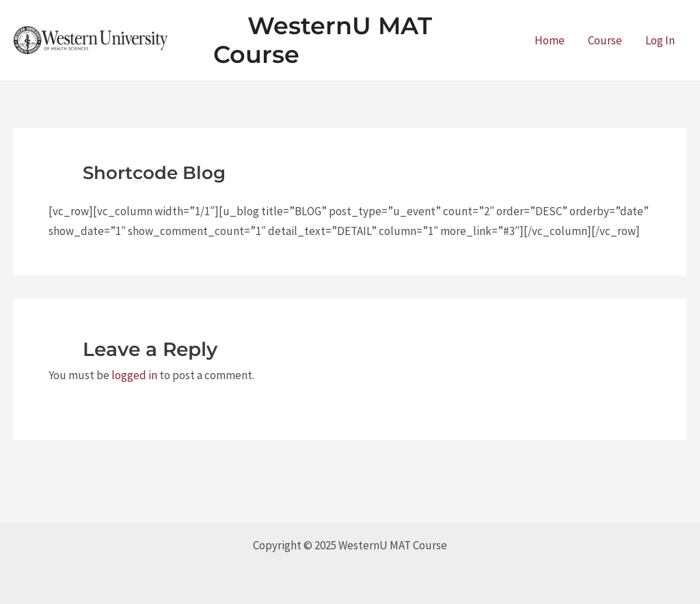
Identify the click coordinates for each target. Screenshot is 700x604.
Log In (660, 40)
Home (550, 40)
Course (605, 40)
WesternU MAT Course (323, 40)
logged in (134, 375)
